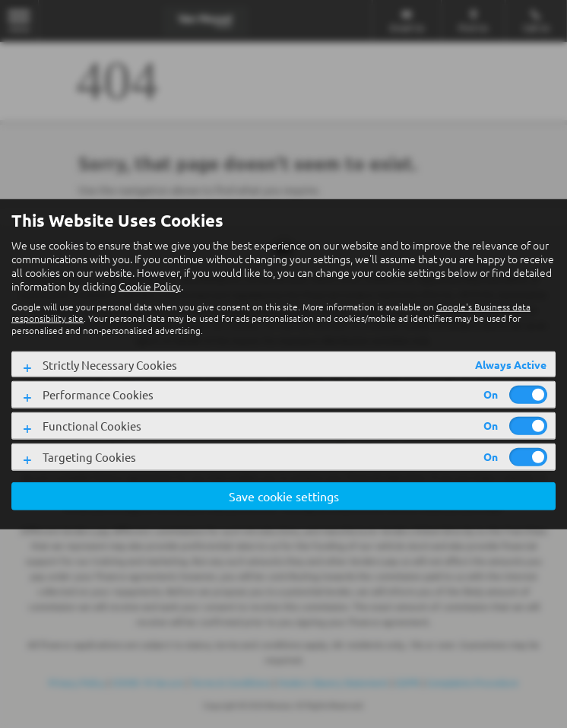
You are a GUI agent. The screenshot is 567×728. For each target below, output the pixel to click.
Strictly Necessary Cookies (110, 365)
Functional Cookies (92, 426)
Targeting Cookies (89, 457)
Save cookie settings (284, 496)
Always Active (511, 364)
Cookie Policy (150, 286)
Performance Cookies (98, 394)
